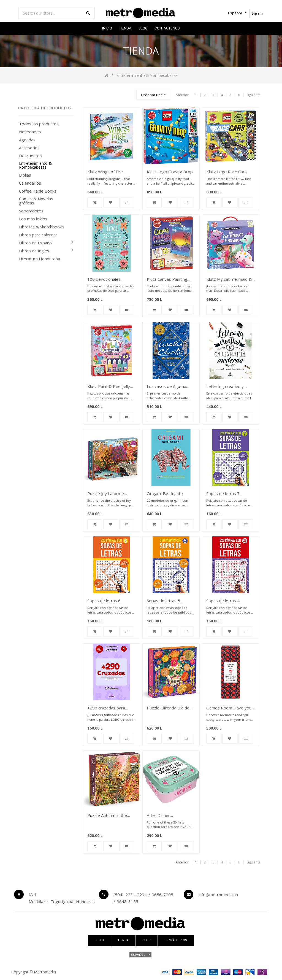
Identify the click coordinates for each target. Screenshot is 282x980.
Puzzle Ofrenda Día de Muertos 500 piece (168, 708)
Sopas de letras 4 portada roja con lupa (226, 601)
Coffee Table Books (38, 191)
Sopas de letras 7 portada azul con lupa (226, 494)
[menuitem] (107, 28)
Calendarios (30, 183)
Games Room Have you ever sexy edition (229, 708)
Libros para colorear (38, 235)
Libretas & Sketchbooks (41, 227)
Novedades (30, 132)
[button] (153, 95)
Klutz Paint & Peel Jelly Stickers (109, 387)
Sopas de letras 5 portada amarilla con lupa (170, 601)
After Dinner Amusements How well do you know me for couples (169, 816)
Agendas (27, 140)
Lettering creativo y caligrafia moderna (225, 387)
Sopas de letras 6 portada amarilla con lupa (111, 601)
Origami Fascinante (165, 493)
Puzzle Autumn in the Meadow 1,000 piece (107, 816)
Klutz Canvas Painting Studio (167, 280)
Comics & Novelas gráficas (36, 201)
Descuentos (30, 156)
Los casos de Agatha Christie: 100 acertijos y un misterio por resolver (170, 387)
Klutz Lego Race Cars (227, 172)
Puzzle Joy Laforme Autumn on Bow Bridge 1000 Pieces (109, 494)
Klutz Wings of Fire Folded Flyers (105, 172)
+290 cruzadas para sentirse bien (106, 708)
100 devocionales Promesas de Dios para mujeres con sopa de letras (110, 280)
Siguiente (253, 95)
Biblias (25, 175)
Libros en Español (36, 243)
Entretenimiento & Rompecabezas (35, 165)
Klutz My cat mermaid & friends (229, 280)
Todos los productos (39, 124)
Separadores (31, 211)
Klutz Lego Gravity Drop (170, 172)
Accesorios (29, 148)
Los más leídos (33, 219)
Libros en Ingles (34, 251)
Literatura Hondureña (40, 259)
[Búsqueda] (130, 92)
